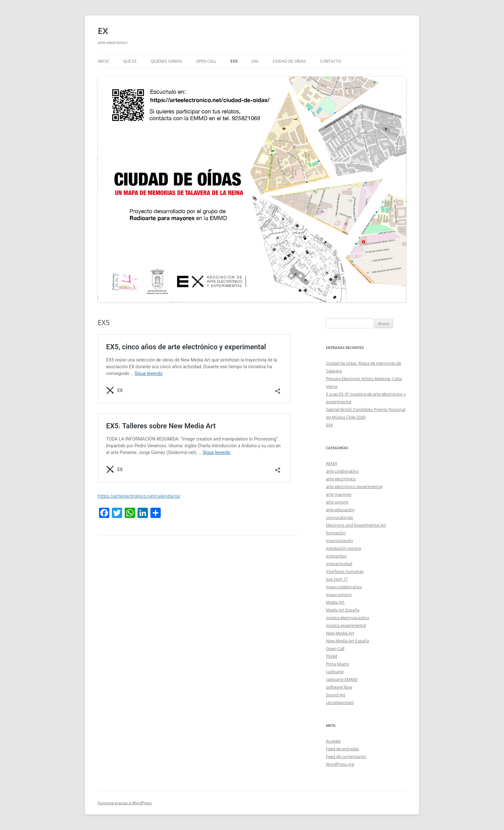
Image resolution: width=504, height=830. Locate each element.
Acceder (333, 741)
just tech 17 (337, 579)
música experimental (346, 625)
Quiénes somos (166, 61)
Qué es (130, 61)
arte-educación (340, 510)
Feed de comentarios (346, 756)
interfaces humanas (345, 571)
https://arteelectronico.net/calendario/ (139, 496)
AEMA (332, 463)
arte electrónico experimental (354, 486)
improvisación (339, 540)
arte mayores (339, 494)
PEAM (332, 656)
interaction (336, 556)
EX (103, 31)
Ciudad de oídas (289, 61)
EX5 (234, 61)
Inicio (103, 61)
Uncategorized (340, 702)
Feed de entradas (342, 749)
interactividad (339, 564)
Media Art (335, 602)
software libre (339, 687)
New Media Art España (347, 641)
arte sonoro (337, 502)
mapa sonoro (339, 594)
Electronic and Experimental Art (356, 525)
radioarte (335, 672)
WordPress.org (340, 764)
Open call (206, 61)
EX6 (255, 61)
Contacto (331, 61)
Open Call (335, 648)
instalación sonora (343, 548)
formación (336, 533)
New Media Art (340, 633)
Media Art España (343, 610)
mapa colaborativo (344, 587)
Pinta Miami (337, 664)
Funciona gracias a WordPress (125, 803)
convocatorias (339, 517)
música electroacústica (347, 618)
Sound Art (336, 695)
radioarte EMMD (342, 679)
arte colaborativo (342, 471)
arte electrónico (341, 479)
